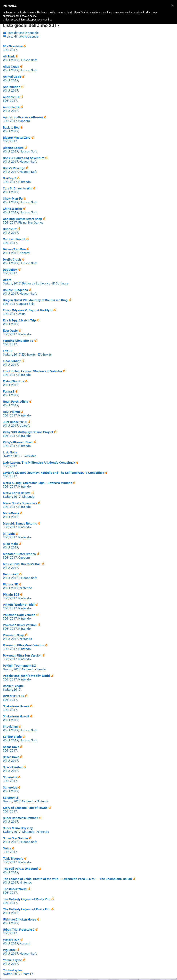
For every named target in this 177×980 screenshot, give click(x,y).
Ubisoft (23, 418)
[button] (172, 6)
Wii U (6, 59)
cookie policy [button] (29, 16)
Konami (24, 248)
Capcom (23, 119)
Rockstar (28, 447)
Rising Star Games (29, 219)
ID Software (56, 278)
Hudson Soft (27, 59)
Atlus (21, 308)
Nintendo (23, 179)
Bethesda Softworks (34, 278)
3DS (6, 49)
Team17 (26, 955)
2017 (13, 49)
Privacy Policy (97, 967)
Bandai (39, 657)
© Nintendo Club (62, 967)
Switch (7, 278)
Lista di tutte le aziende (20, 36)
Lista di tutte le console (20, 32)
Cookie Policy (116, 967)
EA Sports (27, 348)
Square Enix (25, 298)
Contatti (80, 967)
